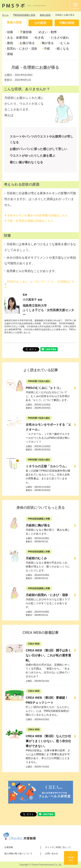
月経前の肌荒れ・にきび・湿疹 (47, 595)
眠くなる (63, 49)
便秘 (10, 54)
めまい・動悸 (48, 32)
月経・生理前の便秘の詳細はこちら (30, 221)
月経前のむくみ (36, 558)
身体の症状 (14, 22)
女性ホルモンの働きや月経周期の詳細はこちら (37, 215)
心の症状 (40, 23)
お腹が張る (27, 43)
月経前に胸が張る (38, 525)
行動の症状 (67, 23)
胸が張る (48, 43)
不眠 (47, 49)
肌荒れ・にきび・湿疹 (22, 49)
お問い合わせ (52, 853)
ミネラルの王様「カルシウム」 (47, 466)
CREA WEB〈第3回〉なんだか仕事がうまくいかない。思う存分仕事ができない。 (48, 741)
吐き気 (39, 38)
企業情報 (9, 847)
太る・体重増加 (17, 38)
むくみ (65, 43)
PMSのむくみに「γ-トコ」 (44, 388)
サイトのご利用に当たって (58, 847)
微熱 (10, 43)
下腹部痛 (26, 32)
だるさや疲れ (60, 38)
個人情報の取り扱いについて (18, 853)
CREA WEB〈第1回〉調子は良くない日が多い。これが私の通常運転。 (48, 655)
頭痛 (10, 32)
